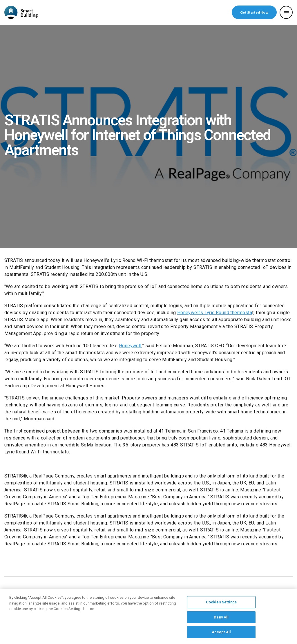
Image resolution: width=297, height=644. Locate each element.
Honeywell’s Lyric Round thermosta (215, 313)
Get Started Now (254, 12)
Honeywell (130, 346)
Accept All (221, 634)
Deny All (221, 619)
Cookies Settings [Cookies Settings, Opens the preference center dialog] (221, 604)
